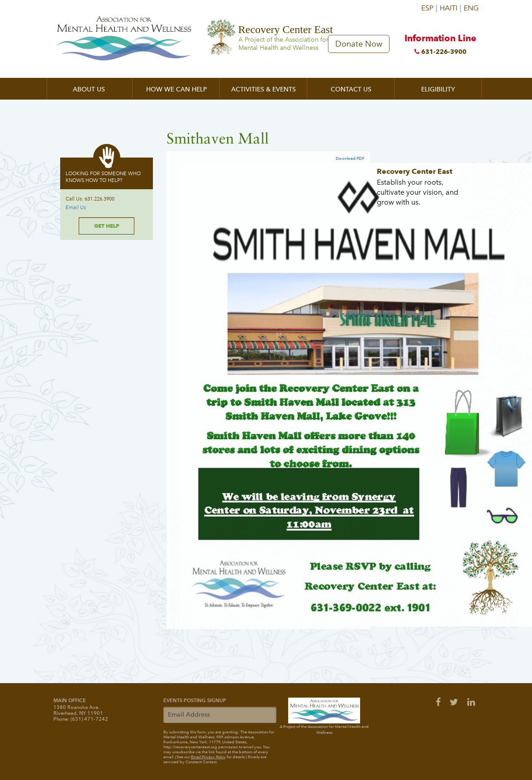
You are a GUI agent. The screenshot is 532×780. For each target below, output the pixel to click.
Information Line (440, 46)
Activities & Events (264, 89)
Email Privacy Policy (208, 757)
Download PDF (350, 158)
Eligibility (438, 89)
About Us (89, 89)
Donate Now (359, 44)
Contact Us (351, 89)
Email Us (76, 208)
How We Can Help (176, 89)
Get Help (107, 226)
